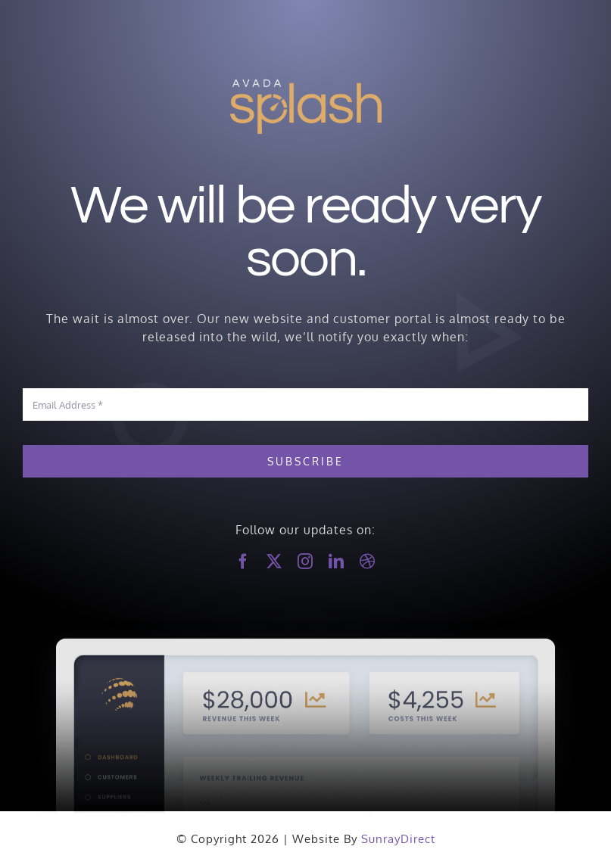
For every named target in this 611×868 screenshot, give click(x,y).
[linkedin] (337, 562)
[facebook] (243, 562)
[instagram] (305, 562)
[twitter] (274, 562)
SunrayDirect (398, 839)
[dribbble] (368, 562)
